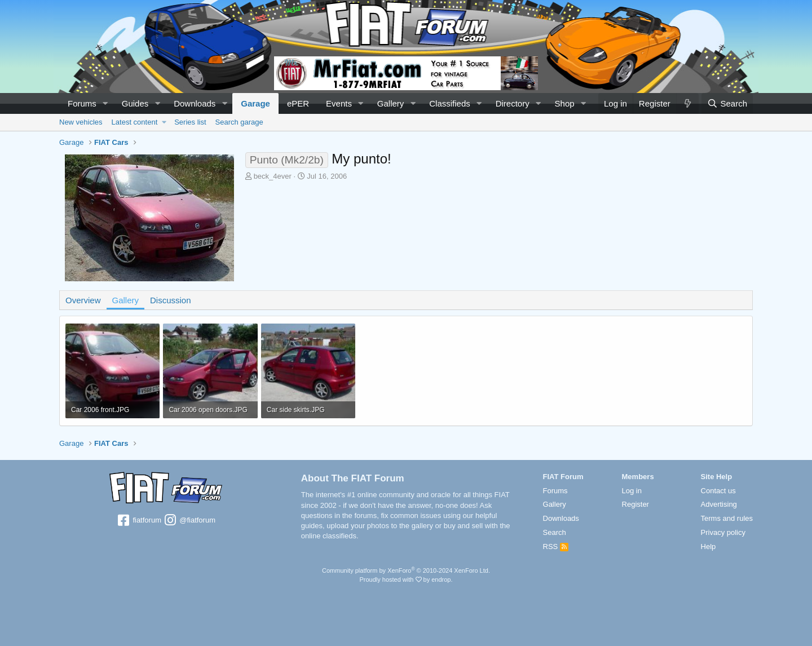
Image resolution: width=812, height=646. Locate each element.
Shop (565, 103)
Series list (190, 122)
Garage (255, 103)
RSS (556, 547)
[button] (105, 103)
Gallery (391, 103)
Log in (632, 491)
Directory (513, 103)
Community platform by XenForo (406, 570)
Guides (135, 103)
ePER (298, 103)
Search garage (239, 122)
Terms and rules (727, 518)
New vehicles (81, 122)
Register (636, 504)
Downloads (195, 103)
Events (339, 103)
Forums (82, 103)
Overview (83, 300)
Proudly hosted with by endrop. (406, 579)
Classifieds (450, 103)
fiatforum (139, 521)
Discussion (171, 300)
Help (709, 547)
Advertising (719, 504)
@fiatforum (189, 521)
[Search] (727, 103)
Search (555, 532)
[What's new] (687, 103)
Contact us (718, 491)
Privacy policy (723, 532)
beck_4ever (273, 176)
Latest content (135, 122)
